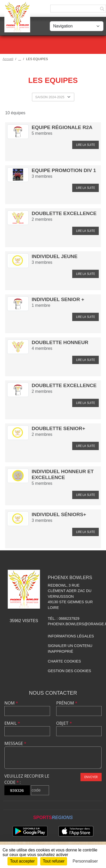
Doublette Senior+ (58, 428)
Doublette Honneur (60, 342)
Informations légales (71, 636)
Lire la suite (85, 145)
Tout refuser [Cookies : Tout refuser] (54, 861)
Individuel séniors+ (59, 514)
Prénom (67, 703)
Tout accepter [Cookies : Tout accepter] (22, 861)
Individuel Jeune (55, 256)
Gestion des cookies (69, 671)
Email (12, 723)
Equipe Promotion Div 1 (64, 170)
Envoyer (91, 777)
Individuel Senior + (58, 299)
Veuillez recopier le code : (27, 779)
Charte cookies (64, 661)
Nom (11, 703)
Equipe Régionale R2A (62, 127)
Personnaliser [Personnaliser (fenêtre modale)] (85, 861)
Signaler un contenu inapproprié (70, 649)
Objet (64, 723)
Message (15, 743)
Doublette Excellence (64, 213)
